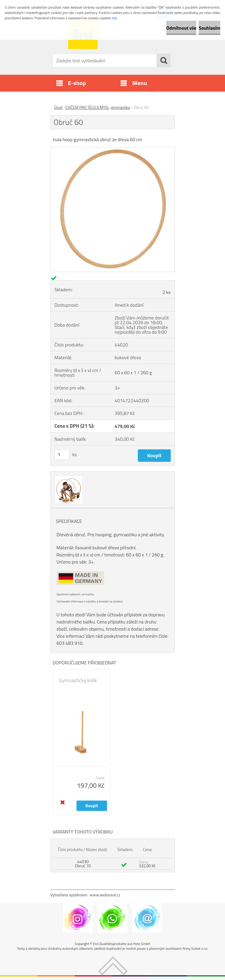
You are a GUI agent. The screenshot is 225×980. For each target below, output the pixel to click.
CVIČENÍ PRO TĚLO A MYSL (87, 107)
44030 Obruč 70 (83, 864)
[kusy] (62, 455)
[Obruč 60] (113, 150)
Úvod (58, 107)
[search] (164, 61)
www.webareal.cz (105, 895)
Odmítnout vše (181, 28)
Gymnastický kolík (78, 680)
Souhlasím (209, 28)
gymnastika (121, 107)
